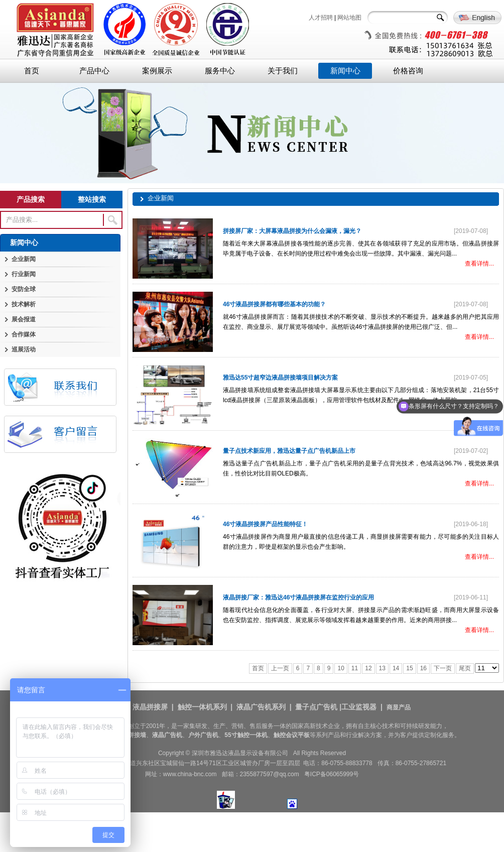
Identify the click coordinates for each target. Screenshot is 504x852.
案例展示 (157, 71)
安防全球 (24, 289)
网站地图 (349, 18)
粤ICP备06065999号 (332, 774)
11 (355, 668)
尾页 (465, 668)
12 (368, 668)
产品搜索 (31, 199)
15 (409, 668)
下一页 (443, 668)
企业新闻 (24, 259)
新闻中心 (345, 71)
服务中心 (220, 71)
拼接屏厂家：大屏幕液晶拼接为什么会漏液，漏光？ (292, 231)
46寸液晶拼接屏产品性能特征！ (265, 524)
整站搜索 (92, 199)
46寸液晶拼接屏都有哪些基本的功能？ (274, 304)
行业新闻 (24, 274)
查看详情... (479, 264)
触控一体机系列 (202, 707)
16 (423, 668)
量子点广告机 (316, 707)
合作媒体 (24, 334)
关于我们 (283, 71)
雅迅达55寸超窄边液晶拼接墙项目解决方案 (280, 378)
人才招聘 (321, 18)
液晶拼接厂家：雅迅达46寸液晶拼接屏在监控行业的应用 (298, 597)
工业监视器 (359, 707)
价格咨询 (408, 71)
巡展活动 (24, 349)
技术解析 (24, 304)
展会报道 (24, 319)
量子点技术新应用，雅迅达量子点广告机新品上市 (289, 451)
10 (341, 668)
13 (382, 668)
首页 (32, 71)
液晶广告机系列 (261, 707)
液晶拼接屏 (150, 707)
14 (396, 668)
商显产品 (399, 707)
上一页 (280, 668)
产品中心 (94, 71)
